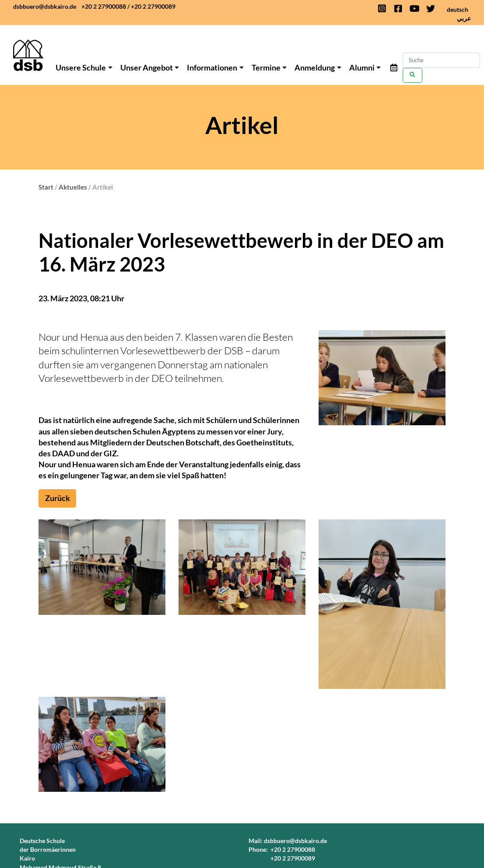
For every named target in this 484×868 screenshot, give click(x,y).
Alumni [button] (362, 67)
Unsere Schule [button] (81, 67)
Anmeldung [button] (315, 67)
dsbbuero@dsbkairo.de (45, 6)
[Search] (441, 60)
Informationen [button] (212, 67)
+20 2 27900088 (104, 6)
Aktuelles (73, 187)
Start (46, 187)
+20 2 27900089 (153, 6)
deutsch (458, 9)
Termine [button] (266, 67)
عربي (464, 18)
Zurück (58, 498)
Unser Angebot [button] (147, 67)
